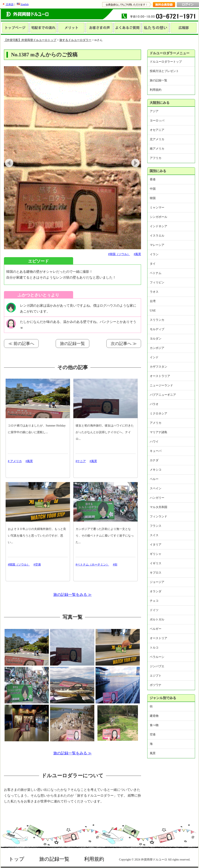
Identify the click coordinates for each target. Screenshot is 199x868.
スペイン (156, 488)
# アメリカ (15, 461)
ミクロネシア (158, 414)
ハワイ (154, 442)
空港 (153, 735)
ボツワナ (156, 685)
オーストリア (158, 638)
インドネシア (158, 226)
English (23, 4)
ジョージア (157, 582)
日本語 (8, 4)
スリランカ (157, 320)
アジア (154, 111)
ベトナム (156, 273)
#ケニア (81, 461)
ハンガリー (157, 498)
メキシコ (156, 470)
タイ (153, 264)
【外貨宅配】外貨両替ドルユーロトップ (30, 40)
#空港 (37, 565)
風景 (153, 753)
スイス (154, 535)
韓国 (153, 198)
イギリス (156, 563)
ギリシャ (156, 554)
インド (154, 357)
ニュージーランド (161, 385)
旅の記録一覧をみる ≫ (73, 595)
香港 (153, 179)
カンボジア (157, 348)
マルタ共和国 (158, 507)
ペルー (154, 479)
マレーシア (157, 245)
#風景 (137, 254)
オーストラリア (160, 376)
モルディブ (157, 329)
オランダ (156, 591)
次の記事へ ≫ (124, 343)
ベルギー (156, 629)
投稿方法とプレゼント (164, 71)
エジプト (156, 676)
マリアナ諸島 (158, 432)
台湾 (153, 301)
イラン (154, 254)
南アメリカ (157, 149)
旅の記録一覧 (72, 343)
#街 (115, 565)
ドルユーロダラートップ (166, 62)
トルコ (154, 648)
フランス (156, 526)
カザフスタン (158, 367)
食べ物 (154, 725)
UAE (153, 311)
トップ (17, 859)
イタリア (156, 545)
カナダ (154, 460)
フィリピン (157, 282)
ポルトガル (157, 619)
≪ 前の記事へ (21, 343)
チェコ (154, 601)
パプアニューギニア (163, 395)
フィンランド (158, 516)
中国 (153, 189)
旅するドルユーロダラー (75, 40)
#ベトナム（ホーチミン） (92, 565)
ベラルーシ (157, 657)
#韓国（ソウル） (119, 254)
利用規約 (156, 90)
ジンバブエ (157, 666)
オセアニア (157, 130)
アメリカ (156, 423)
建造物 (154, 716)
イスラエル (157, 236)
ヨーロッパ (157, 121)
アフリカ (156, 158)
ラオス (154, 292)
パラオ (154, 404)
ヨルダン (156, 339)
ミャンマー (157, 208)
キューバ (156, 451)
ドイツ (154, 610)
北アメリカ (157, 139)
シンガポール (158, 217)
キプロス (156, 573)
